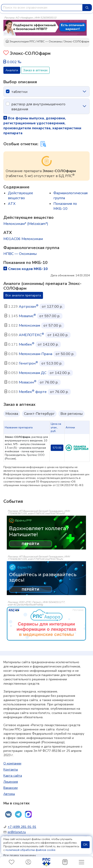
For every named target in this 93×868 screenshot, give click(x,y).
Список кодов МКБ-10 (26, 269)
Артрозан (29, 307)
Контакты (11, 770)
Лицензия (11, 782)
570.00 (57, 448)
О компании (12, 763)
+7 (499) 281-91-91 (22, 827)
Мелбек (27, 344)
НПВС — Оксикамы (49, 42)
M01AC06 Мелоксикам (23, 239)
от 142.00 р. (58, 335)
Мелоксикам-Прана (36, 354)
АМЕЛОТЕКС (31, 335)
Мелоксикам (29, 325)
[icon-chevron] (84, 92)
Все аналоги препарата (23, 295)
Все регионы (72, 414)
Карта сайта (13, 776)
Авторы (9, 794)
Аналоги (12, 70)
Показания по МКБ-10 (65, 206)
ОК (85, 845)
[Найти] (87, 8)
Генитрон (28, 363)
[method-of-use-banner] (45, 28)
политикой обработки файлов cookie (30, 850)
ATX (12, 204)
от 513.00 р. (52, 363)
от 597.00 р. (50, 316)
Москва (12, 414)
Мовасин (28, 382)
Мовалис (27, 316)
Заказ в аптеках (35, 70)
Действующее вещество (20, 196)
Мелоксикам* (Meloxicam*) (26, 224)
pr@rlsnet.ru (17, 832)
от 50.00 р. (65, 354)
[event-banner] (46, 624)
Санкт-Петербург (39, 414)
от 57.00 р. (53, 325)
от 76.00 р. (49, 382)
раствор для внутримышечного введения (38, 107)
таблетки (19, 92)
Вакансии (11, 788)
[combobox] (42, 8)
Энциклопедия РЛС (20, 42)
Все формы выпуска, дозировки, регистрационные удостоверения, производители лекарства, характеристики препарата (42, 126)
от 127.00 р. (52, 307)
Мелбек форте (33, 392)
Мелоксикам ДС (33, 373)
